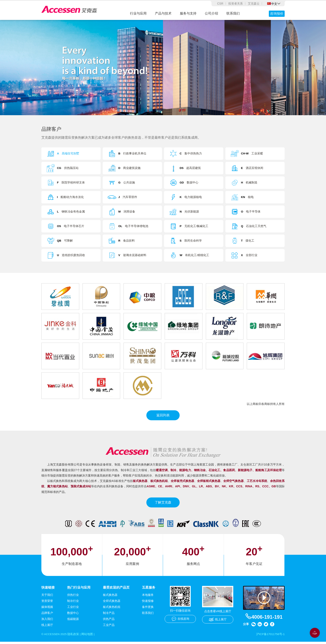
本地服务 (148, 597)
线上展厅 (47, 627)
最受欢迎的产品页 (116, 590)
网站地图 (88, 637)
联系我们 (233, 13)
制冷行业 (73, 603)
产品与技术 (163, 13)
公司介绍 (211, 13)
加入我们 (47, 621)
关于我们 (47, 597)
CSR (220, 4)
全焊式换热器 (112, 603)
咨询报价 (277, 14)
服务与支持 (188, 13)
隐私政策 (74, 637)
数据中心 (73, 615)
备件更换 (148, 609)
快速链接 (48, 590)
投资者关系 (236, 4)
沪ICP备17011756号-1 (270, 637)
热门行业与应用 (79, 590)
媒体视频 (47, 609)
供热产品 (109, 621)
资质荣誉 (47, 603)
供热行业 (73, 597)
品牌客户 (47, 615)
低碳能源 (73, 621)
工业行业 (73, 609)
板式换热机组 (112, 609)
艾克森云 (254, 4)
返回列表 (163, 417)
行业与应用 (138, 13)
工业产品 (109, 627)
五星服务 (149, 590)
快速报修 (148, 603)
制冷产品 (109, 615)
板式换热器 (110, 597)
